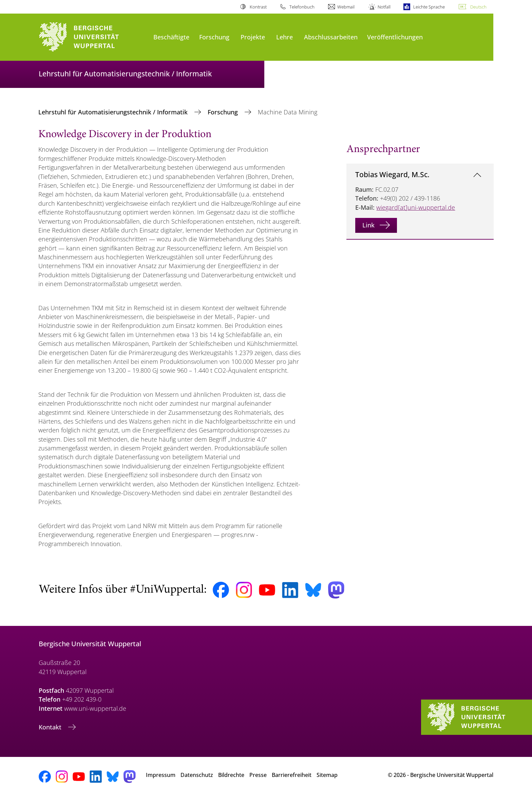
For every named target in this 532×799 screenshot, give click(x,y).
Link (368, 225)
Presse (258, 775)
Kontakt (51, 727)
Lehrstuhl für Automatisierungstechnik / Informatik (114, 112)
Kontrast (258, 7)
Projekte (253, 37)
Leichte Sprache (429, 7)
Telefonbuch (302, 7)
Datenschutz (197, 775)
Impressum (161, 775)
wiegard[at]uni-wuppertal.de (416, 207)
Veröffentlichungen (395, 37)
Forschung (214, 37)
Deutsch (478, 7)
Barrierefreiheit (292, 775)
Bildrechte (231, 775)
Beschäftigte (171, 37)
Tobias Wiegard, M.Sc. (392, 174)
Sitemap (327, 775)
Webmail (346, 7)
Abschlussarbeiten (331, 37)
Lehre (284, 37)
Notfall (384, 7)
